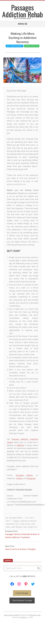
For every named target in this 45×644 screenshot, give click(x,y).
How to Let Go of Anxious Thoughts (20, 549)
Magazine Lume (35, 615)
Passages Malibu (24, 481)
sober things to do (30, 532)
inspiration (10, 529)
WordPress (24, 617)
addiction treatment (28, 526)
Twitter (19, 484)
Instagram (31, 484)
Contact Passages (22, 593)
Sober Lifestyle (32, 46)
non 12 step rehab (23, 529)
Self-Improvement (15, 46)
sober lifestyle (16, 532)
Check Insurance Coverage (22, 600)
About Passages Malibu (12, 615)
